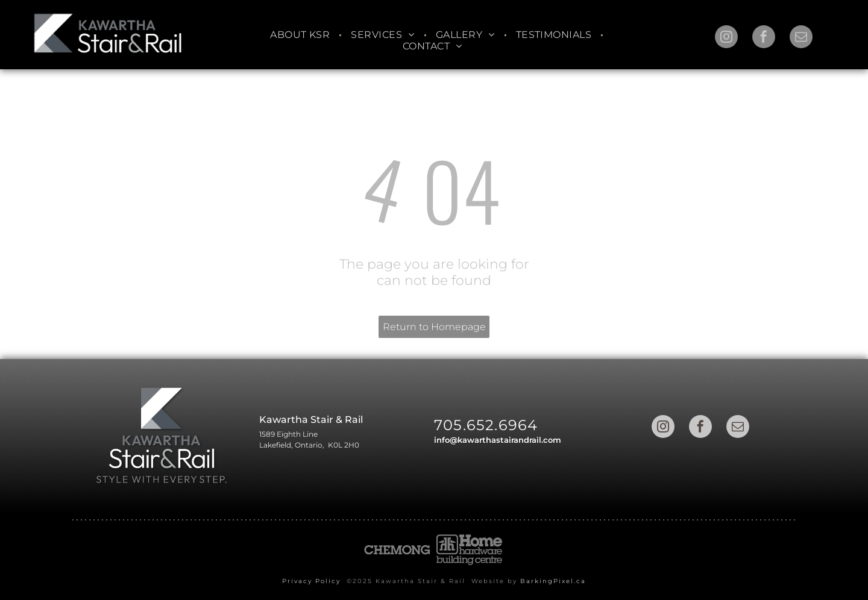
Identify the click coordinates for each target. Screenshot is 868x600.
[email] (801, 38)
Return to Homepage (434, 327)
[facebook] (764, 38)
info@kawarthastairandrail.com (498, 440)
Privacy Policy (311, 581)
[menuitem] (301, 35)
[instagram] (726, 38)
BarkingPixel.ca (553, 581)
